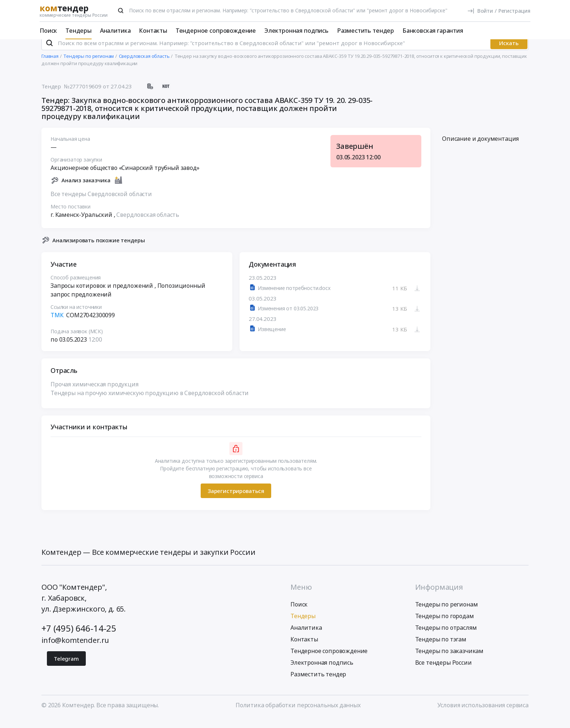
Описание (480, 148)
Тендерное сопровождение (216, 31)
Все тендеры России (443, 672)
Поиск (48, 31)
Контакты (153, 31)
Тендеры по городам (445, 625)
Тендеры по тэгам (441, 649)
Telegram (66, 668)
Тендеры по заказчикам (449, 660)
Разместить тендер (366, 31)
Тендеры (79, 31)
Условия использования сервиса (483, 715)
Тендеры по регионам (447, 614)
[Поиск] (121, 11)
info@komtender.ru (75, 650)
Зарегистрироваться (236, 501)
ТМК (57, 325)
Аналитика (115, 31)
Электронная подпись (296, 31)
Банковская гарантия (433, 31)
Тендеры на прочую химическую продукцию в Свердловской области (150, 403)
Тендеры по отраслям (446, 637)
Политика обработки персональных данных (298, 715)
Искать (509, 53)
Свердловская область (148, 224)
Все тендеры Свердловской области (101, 204)
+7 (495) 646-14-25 (79, 638)
